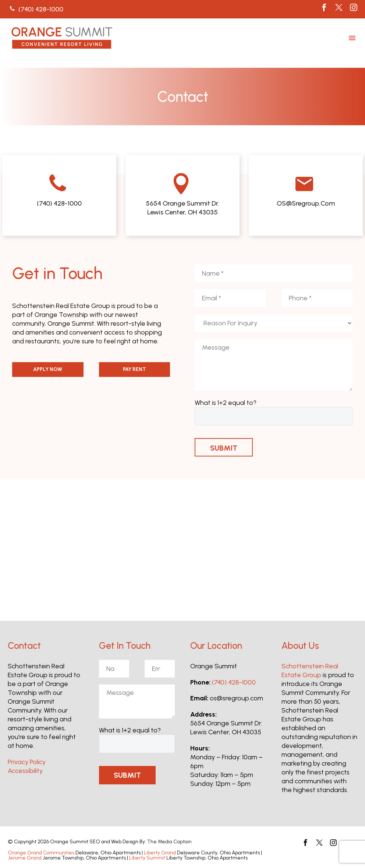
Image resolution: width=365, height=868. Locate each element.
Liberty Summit (147, 858)
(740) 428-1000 (234, 682)
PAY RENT (134, 369)
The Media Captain (169, 842)
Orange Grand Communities (41, 853)
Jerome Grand (25, 858)
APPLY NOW (48, 369)
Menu (352, 38)
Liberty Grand (160, 853)
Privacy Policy (27, 762)
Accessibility (25, 771)
